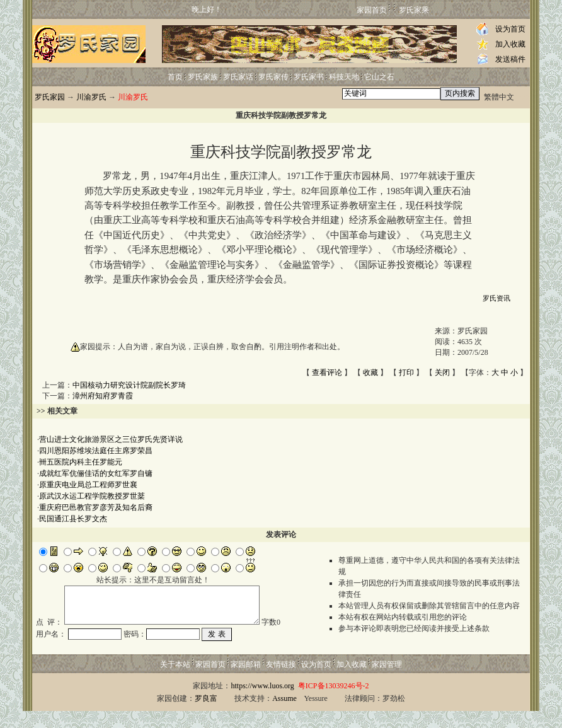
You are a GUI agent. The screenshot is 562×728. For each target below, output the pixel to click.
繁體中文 (499, 97)
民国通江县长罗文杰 (73, 519)
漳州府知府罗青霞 (103, 396)
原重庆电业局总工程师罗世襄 (88, 485)
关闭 (442, 373)
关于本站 (175, 681)
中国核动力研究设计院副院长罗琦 (129, 385)
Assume (284, 715)
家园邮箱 (246, 681)
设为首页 (510, 29)
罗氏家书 (309, 77)
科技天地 (344, 77)
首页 (175, 77)
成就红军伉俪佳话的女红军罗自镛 (96, 473)
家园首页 (372, 10)
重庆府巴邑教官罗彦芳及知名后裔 (96, 507)
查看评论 (327, 373)
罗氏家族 (203, 77)
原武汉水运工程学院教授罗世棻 (92, 496)
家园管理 (387, 681)
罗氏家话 (238, 77)
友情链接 (281, 681)
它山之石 (379, 77)
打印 (406, 373)
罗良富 (206, 715)
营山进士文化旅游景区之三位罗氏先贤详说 (111, 439)
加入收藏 (510, 44)
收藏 (370, 373)
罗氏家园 (50, 97)
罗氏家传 (273, 77)
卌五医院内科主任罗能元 (81, 462)
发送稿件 (510, 59)
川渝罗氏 (91, 97)
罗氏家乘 (414, 10)
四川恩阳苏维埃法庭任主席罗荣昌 (96, 451)
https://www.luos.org (262, 703)
